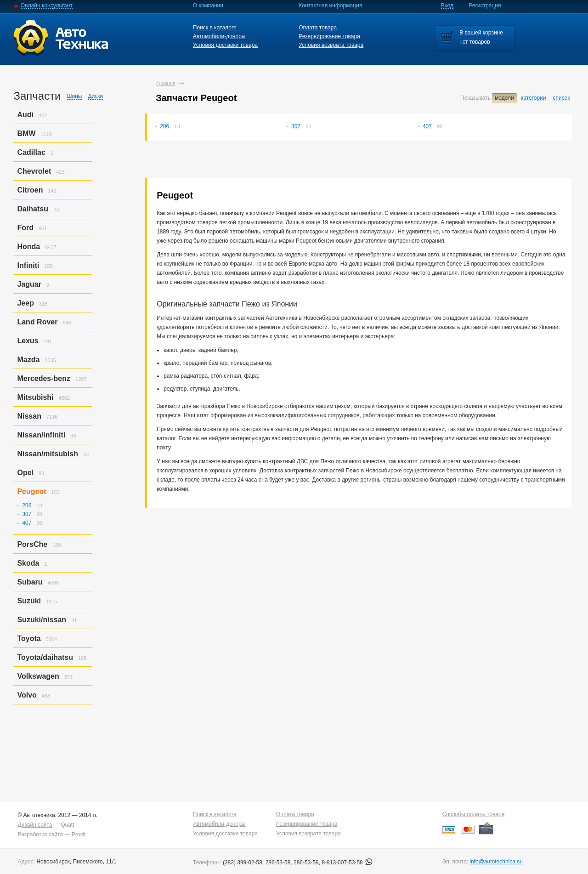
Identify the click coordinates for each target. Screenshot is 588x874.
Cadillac (31, 152)
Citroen (30, 190)
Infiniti (28, 265)
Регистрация (485, 6)
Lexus (28, 341)
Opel (25, 473)
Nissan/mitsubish (47, 454)
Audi (25, 115)
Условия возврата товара (331, 45)
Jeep (25, 303)
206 (164, 126)
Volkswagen (38, 676)
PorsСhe (32, 544)
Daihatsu (33, 209)
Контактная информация (330, 6)
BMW (26, 133)
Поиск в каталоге (215, 28)
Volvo (27, 695)
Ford (25, 228)
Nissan (29, 416)
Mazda (28, 360)
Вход (447, 6)
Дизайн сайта (35, 825)
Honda (28, 247)
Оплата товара (318, 28)
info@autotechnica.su (496, 862)
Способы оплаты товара (474, 814)
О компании (208, 6)
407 (427, 126)
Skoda (28, 563)
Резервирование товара (329, 36)
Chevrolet (34, 171)
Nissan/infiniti (41, 435)
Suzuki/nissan (42, 620)
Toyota (29, 638)
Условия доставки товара (225, 45)
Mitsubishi (35, 397)
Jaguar (29, 284)
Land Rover (37, 322)
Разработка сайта (40, 834)
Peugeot (31, 491)
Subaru (30, 582)
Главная (166, 83)
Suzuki (29, 601)
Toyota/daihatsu (45, 657)
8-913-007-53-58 (347, 863)
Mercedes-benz (44, 378)
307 (296, 126)
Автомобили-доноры (219, 36)
